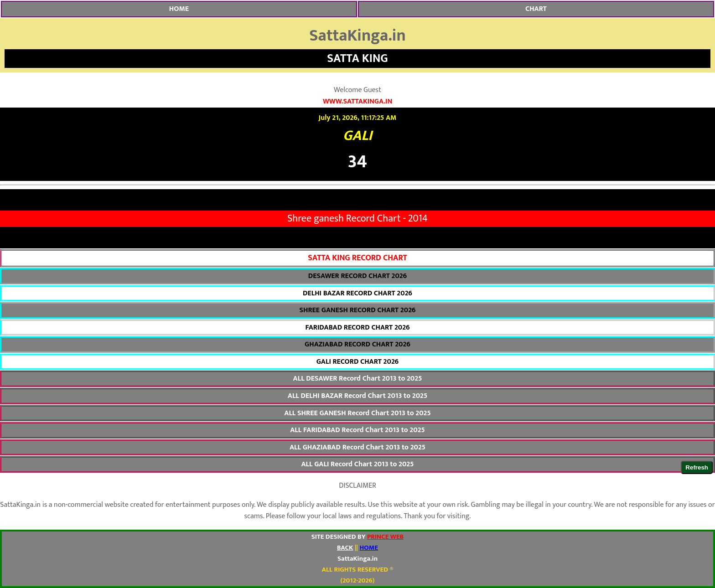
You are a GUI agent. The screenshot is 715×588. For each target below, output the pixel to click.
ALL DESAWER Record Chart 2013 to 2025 (358, 379)
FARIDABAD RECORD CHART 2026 (357, 328)
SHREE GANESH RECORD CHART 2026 (357, 310)
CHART (536, 9)
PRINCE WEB (385, 537)
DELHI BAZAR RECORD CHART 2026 (357, 294)
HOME (179, 9)
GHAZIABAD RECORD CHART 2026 (357, 345)
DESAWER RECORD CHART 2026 (358, 276)
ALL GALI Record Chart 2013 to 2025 (357, 464)
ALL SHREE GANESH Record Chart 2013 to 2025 (357, 413)
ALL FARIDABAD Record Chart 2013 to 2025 (357, 430)
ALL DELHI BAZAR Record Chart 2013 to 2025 (358, 396)
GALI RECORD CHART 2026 (358, 362)
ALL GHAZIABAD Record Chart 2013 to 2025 (357, 448)
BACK (345, 548)
